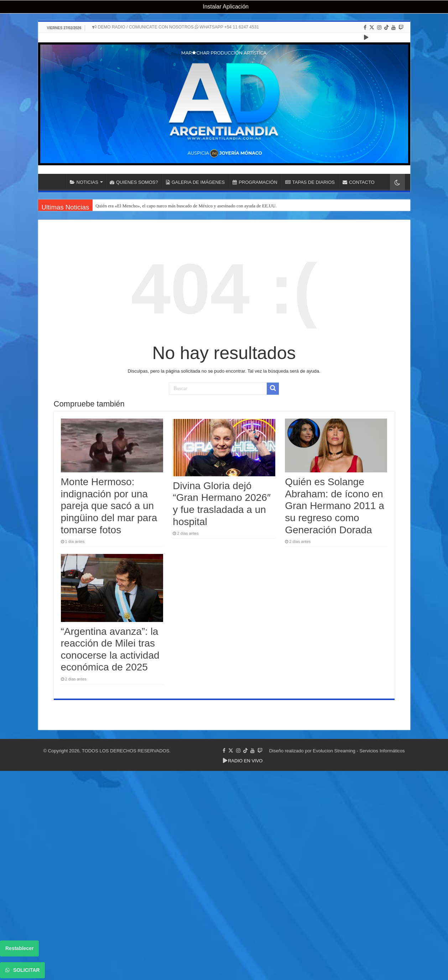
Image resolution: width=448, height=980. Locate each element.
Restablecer (19, 948)
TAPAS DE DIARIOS (310, 182)
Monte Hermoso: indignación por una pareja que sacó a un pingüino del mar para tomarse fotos (109, 506)
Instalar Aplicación (225, 7)
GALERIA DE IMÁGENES (196, 182)
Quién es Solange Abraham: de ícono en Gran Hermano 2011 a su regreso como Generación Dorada (335, 506)
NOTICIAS (84, 182)
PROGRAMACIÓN (255, 182)
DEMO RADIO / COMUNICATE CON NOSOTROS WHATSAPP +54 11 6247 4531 (176, 27)
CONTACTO (359, 182)
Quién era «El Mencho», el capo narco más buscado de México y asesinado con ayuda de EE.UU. (186, 206)
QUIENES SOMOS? (134, 182)
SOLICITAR (22, 970)
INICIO (56, 181)
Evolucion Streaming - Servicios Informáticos (359, 751)
